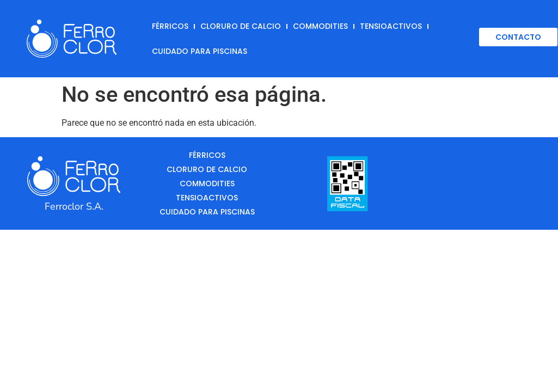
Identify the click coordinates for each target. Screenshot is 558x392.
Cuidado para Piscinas (200, 51)
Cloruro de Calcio (241, 26)
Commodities (320, 26)
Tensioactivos (391, 26)
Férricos (170, 26)
